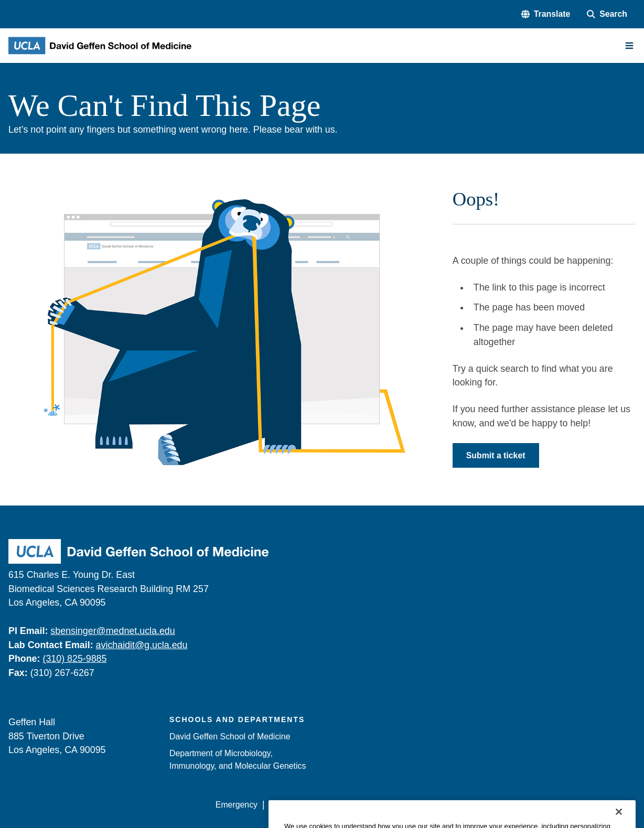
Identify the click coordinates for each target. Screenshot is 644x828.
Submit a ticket (496, 455)
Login (537, 805)
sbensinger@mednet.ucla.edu (112, 631)
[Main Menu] (629, 46)
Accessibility (292, 805)
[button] (546, 14)
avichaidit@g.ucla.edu (142, 645)
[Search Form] (607, 14)
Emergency (237, 805)
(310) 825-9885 (74, 659)
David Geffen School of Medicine (230, 736)
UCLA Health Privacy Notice (464, 805)
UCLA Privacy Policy (363, 805)
